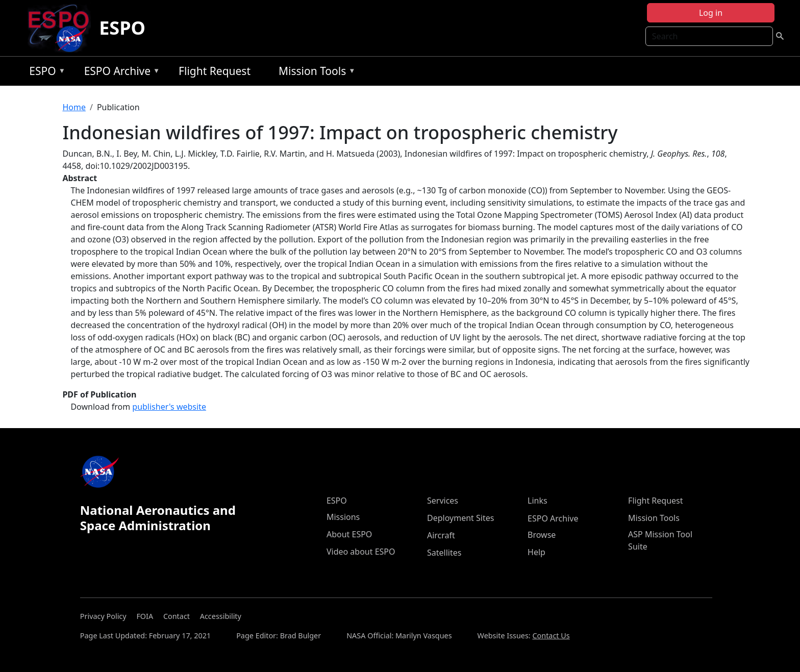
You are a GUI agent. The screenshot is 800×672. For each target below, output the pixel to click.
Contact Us (551, 636)
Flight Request (215, 71)
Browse (542, 535)
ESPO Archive (120, 73)
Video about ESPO (361, 552)
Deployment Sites (460, 518)
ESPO (122, 28)
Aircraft (441, 535)
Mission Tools (315, 73)
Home (74, 107)
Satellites (444, 553)
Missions (343, 517)
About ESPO (349, 534)
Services (443, 501)
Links (537, 501)
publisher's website (169, 407)
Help (536, 552)
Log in (711, 13)
